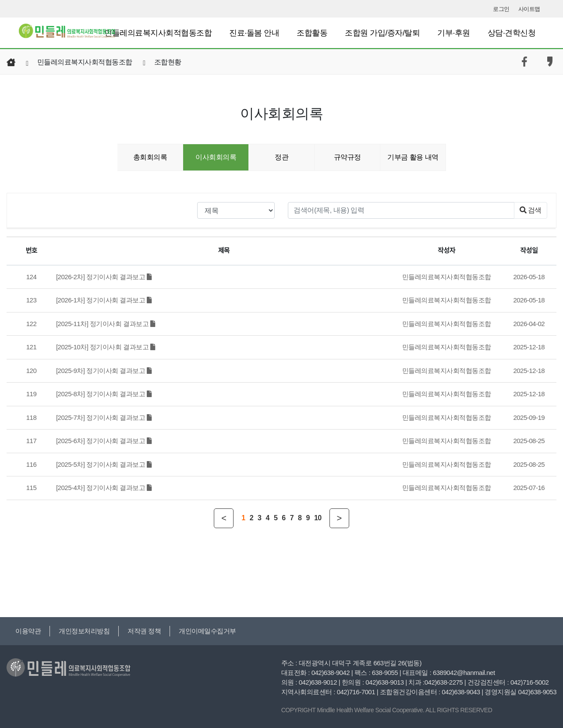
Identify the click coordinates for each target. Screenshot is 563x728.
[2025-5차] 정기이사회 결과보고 (104, 464)
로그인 (501, 9)
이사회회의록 (216, 157)
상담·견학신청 (512, 33)
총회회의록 (150, 157)
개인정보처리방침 (84, 631)
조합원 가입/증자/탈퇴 (382, 33)
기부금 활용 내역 (413, 157)
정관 (281, 157)
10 (318, 518)
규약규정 (347, 157)
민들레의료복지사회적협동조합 (158, 33)
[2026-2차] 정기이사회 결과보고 (104, 277)
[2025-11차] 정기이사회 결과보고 (105, 324)
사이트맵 (529, 9)
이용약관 (28, 631)
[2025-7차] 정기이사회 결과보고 (104, 417)
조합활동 (312, 33)
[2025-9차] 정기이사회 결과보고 (104, 371)
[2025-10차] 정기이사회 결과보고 (105, 347)
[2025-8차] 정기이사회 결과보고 (104, 394)
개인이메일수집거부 (207, 631)
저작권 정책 (144, 631)
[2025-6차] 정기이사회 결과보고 (104, 441)
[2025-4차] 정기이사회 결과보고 (104, 488)
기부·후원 (454, 33)
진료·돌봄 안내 (254, 33)
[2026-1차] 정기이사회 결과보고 (104, 300)
